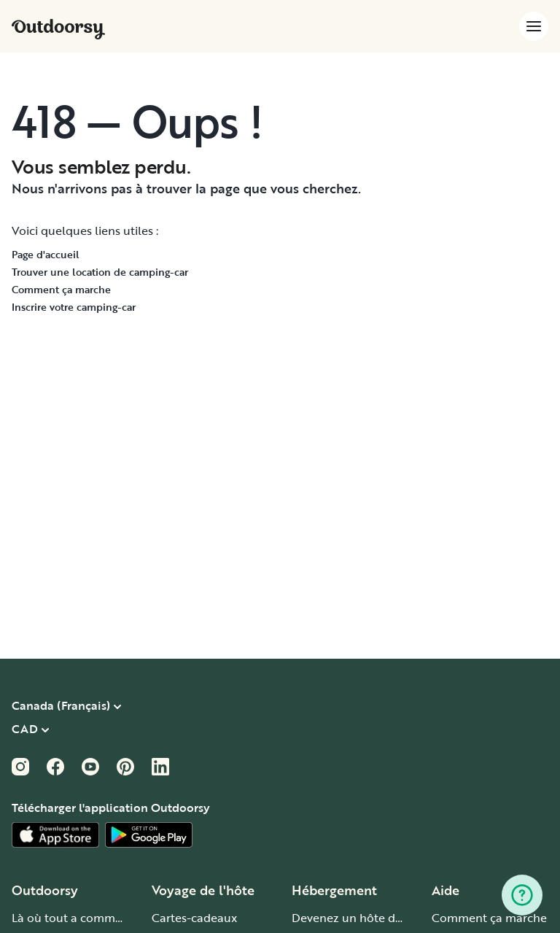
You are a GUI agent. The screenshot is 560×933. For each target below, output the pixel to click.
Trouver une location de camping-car (100, 272)
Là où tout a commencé (77, 918)
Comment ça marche (61, 289)
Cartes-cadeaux (194, 918)
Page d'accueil (46, 254)
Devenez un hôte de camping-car (382, 918)
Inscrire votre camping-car (74, 307)
